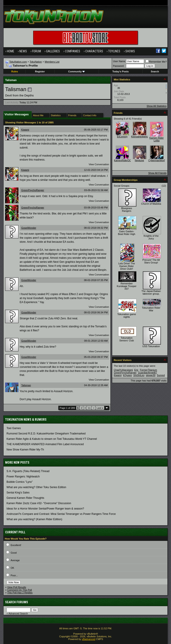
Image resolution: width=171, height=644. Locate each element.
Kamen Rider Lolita (157, 139)
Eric (136, 370)
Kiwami (25, 130)
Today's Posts (120, 71)
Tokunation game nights (127, 316)
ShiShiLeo (139, 375)
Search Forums (17, 602)
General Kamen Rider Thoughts (25, 498)
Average (15, 560)
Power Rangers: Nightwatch (23, 477)
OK (12, 568)
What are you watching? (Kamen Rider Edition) (34, 519)
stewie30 (151, 375)
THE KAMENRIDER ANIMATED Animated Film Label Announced (45, 444)
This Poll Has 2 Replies (20, 593)
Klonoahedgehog (140, 137)
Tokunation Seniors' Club (127, 339)
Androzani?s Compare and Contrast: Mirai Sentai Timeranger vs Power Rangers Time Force (61, 514)
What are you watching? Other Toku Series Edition (36, 487)
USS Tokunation (151, 346)
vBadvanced (89, 639)
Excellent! (16, 545)
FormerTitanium (148, 370)
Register (40, 71)
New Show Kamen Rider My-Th (25, 450)
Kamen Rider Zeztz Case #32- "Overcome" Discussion (39, 503)
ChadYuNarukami (123, 370)
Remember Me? (156, 62)
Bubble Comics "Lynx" (19, 482)
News (23, 51)
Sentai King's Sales (18, 493)
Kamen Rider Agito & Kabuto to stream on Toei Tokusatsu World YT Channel (52, 439)
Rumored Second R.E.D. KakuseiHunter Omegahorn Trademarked (46, 434)
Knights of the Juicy (151, 237)
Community (76, 71)
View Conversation (99, 164)
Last (100, 408)
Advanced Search (18, 613)
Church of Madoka (151, 204)
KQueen (127, 375)
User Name (119, 61)
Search (155, 71)
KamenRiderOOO (124, 160)
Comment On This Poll (20, 590)
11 (89, 408)
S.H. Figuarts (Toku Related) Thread (28, 471)
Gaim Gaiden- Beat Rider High (127, 233)
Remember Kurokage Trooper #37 (127, 286)
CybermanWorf (157, 160)
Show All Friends (157, 173)
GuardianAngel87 (147, 373)
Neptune (139, 160)
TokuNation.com (18, 62)
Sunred (161, 375)
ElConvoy (122, 137)
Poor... (14, 575)
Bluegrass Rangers (127, 210)
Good (14, 553)
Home (11, 51)
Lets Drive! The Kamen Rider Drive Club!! (126, 266)
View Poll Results (17, 587)
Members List (52, 62)
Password (118, 66)
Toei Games (14, 428)
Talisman (26, 385)
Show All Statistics (156, 106)
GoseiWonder (29, 228)
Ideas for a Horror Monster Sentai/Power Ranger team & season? (45, 509)
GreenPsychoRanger (33, 190)
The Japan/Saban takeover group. (151, 292)
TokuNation (36, 62)
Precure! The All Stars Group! (151, 261)
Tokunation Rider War (151, 309)
